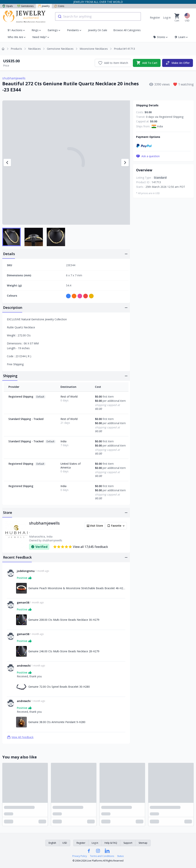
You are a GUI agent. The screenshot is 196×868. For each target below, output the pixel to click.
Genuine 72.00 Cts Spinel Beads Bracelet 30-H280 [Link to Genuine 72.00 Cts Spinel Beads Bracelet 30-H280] (59, 687)
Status (120, 856)
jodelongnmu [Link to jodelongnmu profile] (26, 571)
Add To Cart (147, 63)
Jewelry (44, 6)
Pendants (73, 30)
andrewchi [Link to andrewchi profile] (24, 666)
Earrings (53, 30)
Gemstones (25, 6)
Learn (181, 37)
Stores (161, 37)
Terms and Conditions (102, 856)
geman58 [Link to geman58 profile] (23, 602)
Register (155, 17)
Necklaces (34, 49)
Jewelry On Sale (98, 30)
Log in (167, 17)
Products (16, 49)
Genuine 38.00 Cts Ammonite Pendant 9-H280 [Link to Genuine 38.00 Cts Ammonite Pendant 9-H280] (57, 722)
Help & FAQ (111, 843)
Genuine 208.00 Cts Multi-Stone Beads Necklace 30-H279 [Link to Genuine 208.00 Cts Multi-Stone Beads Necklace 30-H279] (64, 620)
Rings (35, 30)
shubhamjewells (14, 78)
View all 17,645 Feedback (80, 547)
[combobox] (98, 16)
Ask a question (148, 156)
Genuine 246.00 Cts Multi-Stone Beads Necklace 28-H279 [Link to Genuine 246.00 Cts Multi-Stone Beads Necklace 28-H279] (64, 651)
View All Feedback (20, 737)
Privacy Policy (80, 856)
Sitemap (143, 843)
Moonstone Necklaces (94, 49)
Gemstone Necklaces (60, 49)
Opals (7, 6)
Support (128, 843)
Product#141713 (124, 49)
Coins (59, 6)
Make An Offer (178, 63)
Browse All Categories (127, 30)
